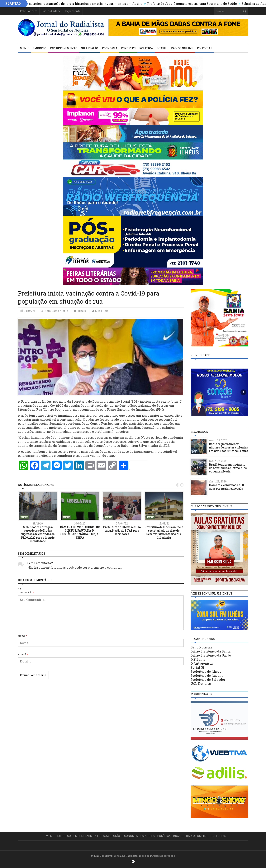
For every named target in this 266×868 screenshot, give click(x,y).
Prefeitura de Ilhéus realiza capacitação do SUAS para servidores (122, 531)
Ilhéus (82, 311)
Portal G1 (197, 667)
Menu (24, 48)
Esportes (128, 48)
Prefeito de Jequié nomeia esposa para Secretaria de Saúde (195, 4)
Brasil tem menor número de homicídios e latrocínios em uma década (228, 468)
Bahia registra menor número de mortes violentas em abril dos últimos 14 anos (228, 447)
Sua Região (90, 48)
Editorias (205, 48)
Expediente (73, 11)
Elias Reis (102, 311)
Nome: (23, 636)
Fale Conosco (29, 11)
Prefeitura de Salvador (208, 679)
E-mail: (23, 654)
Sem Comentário (56, 311)
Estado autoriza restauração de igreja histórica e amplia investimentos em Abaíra (83, 4)
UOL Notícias (201, 683)
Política (146, 48)
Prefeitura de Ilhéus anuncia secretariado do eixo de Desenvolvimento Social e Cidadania (164, 532)
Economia (110, 48)
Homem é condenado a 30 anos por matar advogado (226, 487)
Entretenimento (64, 48)
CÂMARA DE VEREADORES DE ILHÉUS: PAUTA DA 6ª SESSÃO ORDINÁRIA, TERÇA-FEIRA (80, 532)
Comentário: (26, 592)
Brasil (162, 48)
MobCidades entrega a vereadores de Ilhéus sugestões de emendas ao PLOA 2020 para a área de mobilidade (38, 534)
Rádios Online (51, 11)
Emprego (39, 48)
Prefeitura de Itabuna (207, 675)
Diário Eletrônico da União (211, 655)
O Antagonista (202, 663)
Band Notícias (201, 647)
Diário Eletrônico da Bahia (211, 651)
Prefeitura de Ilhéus (206, 671)
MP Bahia (198, 659)
